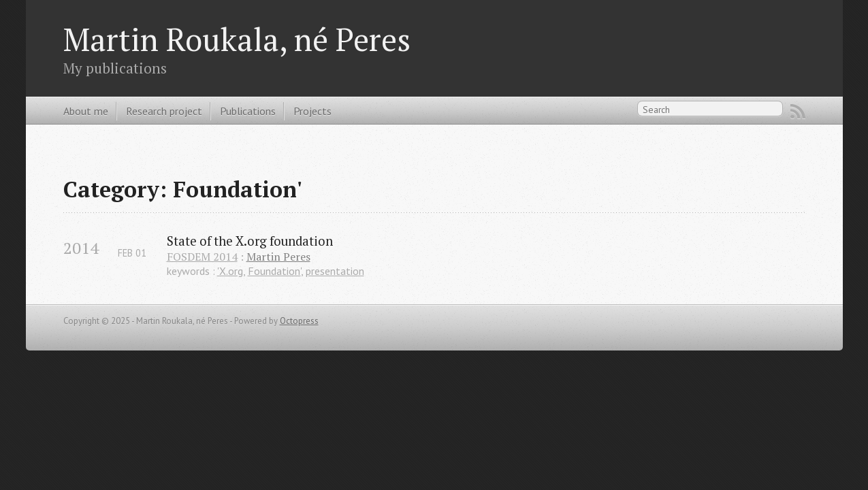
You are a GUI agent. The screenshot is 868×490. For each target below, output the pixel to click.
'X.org (230, 271)
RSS (798, 112)
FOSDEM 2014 (202, 257)
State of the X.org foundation (250, 241)
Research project (164, 111)
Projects (312, 111)
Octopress (299, 321)
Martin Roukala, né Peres (237, 39)
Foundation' (274, 271)
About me (86, 111)
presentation (335, 271)
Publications (248, 111)
